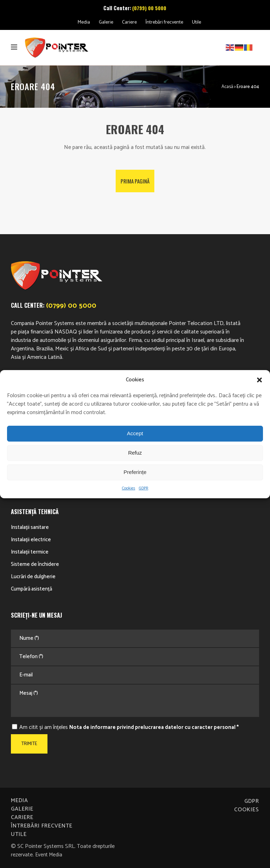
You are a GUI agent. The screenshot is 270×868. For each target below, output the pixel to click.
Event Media (49, 855)
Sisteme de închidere (35, 564)
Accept (135, 433)
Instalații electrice (31, 540)
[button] (259, 380)
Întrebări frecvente (164, 22)
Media (84, 22)
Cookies (129, 488)
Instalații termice (30, 552)
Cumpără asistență (31, 589)
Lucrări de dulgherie (33, 577)
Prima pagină (135, 181)
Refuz (135, 453)
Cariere (129, 22)
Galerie (106, 22)
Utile (197, 22)
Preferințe (135, 472)
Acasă (227, 87)
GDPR (144, 488)
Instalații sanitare (30, 527)
